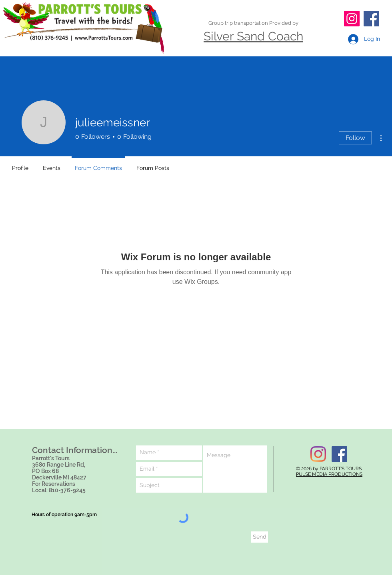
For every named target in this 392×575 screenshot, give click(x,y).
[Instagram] (352, 19)
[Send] (260, 537)
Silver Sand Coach (253, 36)
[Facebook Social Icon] (339, 454)
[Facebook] (371, 19)
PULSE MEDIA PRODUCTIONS (329, 474)
